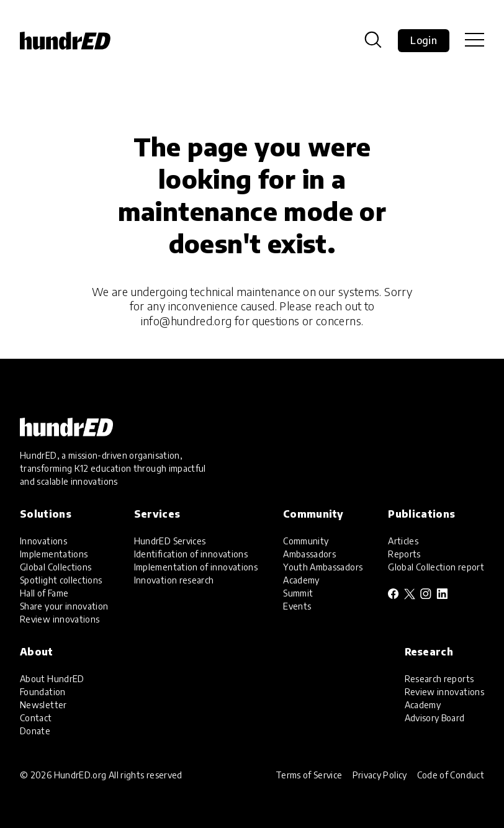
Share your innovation (64, 606)
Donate (35, 731)
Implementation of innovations (196, 567)
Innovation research (174, 580)
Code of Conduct (451, 775)
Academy (301, 580)
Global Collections (56, 567)
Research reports (439, 679)
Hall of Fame (44, 593)
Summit (298, 593)
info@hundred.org (187, 321)
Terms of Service (309, 775)
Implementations (54, 554)
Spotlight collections (61, 580)
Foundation (43, 692)
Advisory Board (435, 718)
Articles (403, 541)
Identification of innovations (191, 554)
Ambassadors (309, 554)
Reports (404, 554)
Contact (36, 718)
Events (297, 606)
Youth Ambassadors (323, 567)
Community (306, 541)
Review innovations (60, 619)
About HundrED (52, 679)
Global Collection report (436, 567)
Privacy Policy (380, 775)
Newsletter (43, 705)
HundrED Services (170, 541)
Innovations (43, 541)
